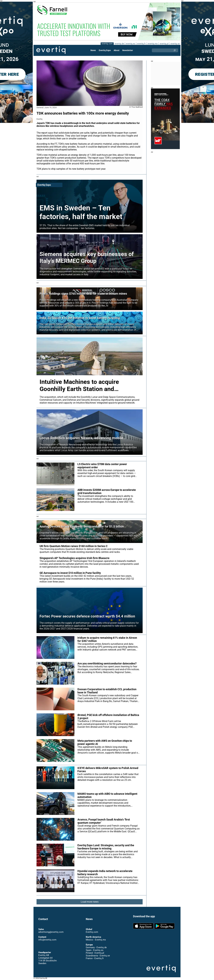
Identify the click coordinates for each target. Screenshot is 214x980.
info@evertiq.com (47, 940)
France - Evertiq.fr (95, 958)
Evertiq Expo (105, 50)
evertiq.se (175, 44)
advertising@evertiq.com (51, 932)
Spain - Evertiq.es (94, 950)
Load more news (90, 902)
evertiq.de (119, 44)
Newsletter (127, 50)
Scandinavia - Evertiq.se (98, 956)
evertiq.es (130, 44)
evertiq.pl (164, 44)
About (117, 50)
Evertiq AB (51, 50)
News (93, 50)
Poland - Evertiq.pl (95, 953)
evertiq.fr (141, 44)
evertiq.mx (152, 44)
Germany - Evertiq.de (96, 947)
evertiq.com (107, 44)
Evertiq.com (92, 932)
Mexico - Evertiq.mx (96, 940)
